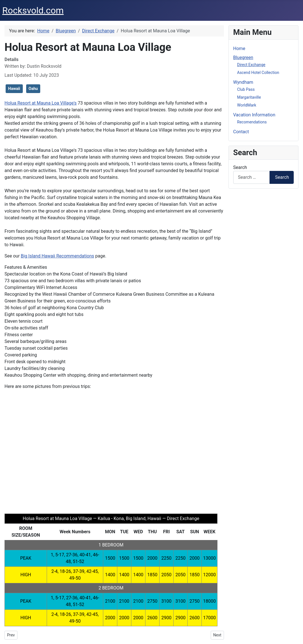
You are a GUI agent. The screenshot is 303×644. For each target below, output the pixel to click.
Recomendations (252, 122)
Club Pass (246, 89)
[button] (13, 451)
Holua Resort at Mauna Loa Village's (41, 103)
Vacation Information (254, 115)
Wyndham (243, 82)
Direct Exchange (251, 65)
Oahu (33, 89)
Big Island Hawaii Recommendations (58, 256)
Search (240, 167)
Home (239, 48)
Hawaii (14, 89)
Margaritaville (249, 97)
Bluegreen (243, 57)
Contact (241, 132)
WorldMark (247, 105)
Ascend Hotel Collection (258, 73)
